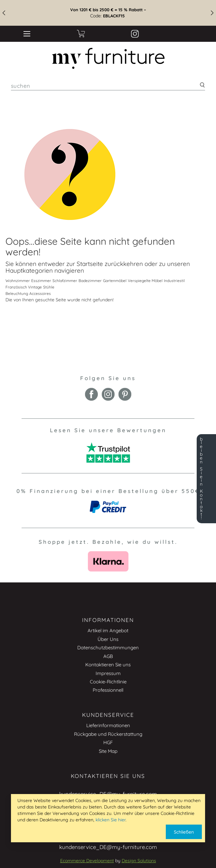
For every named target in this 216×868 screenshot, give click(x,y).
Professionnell (108, 690)
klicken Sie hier (111, 820)
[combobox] (108, 86)
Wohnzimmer (18, 281)
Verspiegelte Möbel (145, 281)
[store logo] (108, 58)
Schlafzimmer (65, 281)
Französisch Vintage (24, 287)
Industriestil (174, 281)
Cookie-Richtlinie (108, 682)
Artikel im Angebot (108, 630)
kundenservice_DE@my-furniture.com (108, 847)
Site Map (108, 751)
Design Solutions (139, 861)
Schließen (184, 832)
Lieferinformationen (108, 725)
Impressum (108, 673)
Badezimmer (90, 281)
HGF (108, 742)
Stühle (49, 287)
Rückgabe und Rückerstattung (108, 734)
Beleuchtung (17, 293)
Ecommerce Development (87, 861)
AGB (108, 656)
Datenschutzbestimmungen (108, 648)
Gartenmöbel (115, 281)
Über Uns (108, 639)
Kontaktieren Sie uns (108, 665)
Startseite (90, 264)
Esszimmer (41, 281)
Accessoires (40, 293)
